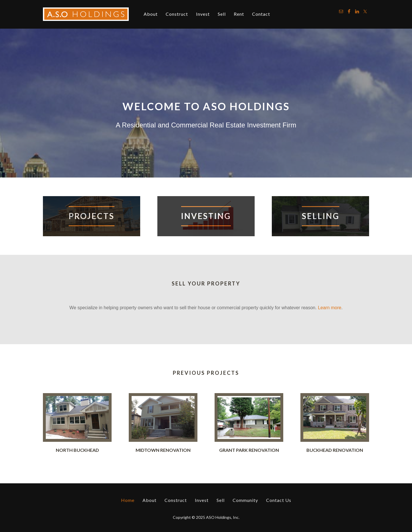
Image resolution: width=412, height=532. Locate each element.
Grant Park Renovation (249, 450)
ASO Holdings (86, 14)
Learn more (330, 308)
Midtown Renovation (163, 450)
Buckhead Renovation (335, 450)
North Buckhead (77, 450)
